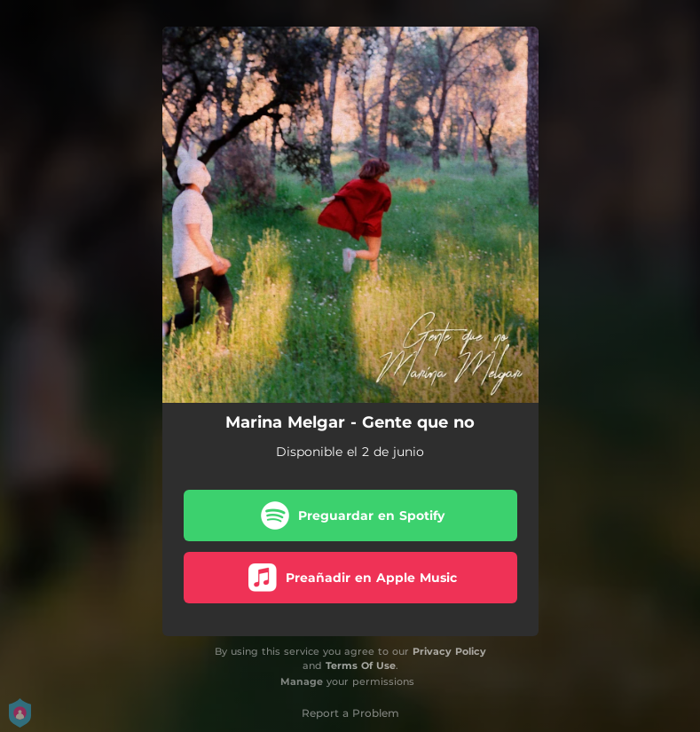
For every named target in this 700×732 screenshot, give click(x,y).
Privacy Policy (449, 651)
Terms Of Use (361, 665)
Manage (302, 681)
